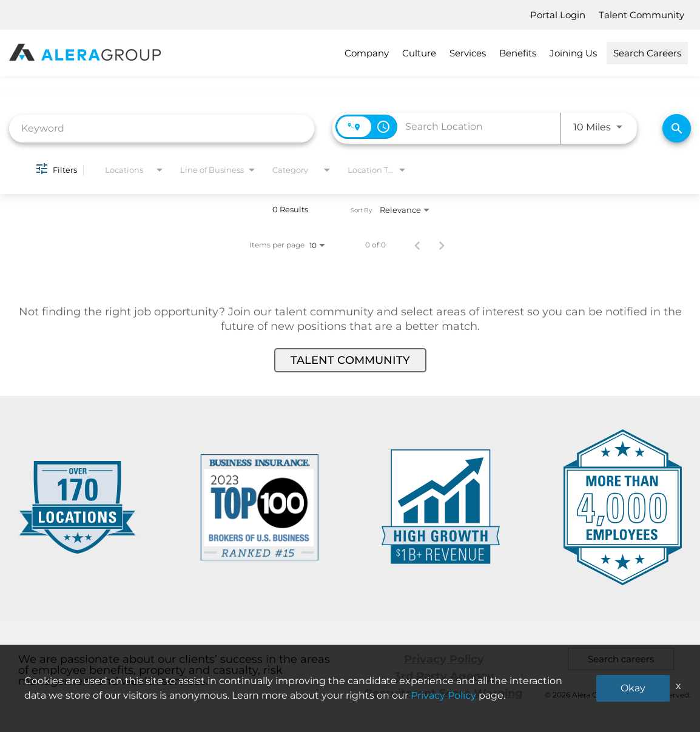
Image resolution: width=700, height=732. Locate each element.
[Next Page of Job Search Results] (442, 245)
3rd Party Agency (444, 676)
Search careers (621, 659)
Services (468, 53)
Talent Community (641, 15)
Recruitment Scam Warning (444, 693)
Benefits (518, 53)
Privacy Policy (444, 659)
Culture (419, 53)
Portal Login (558, 15)
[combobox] (162, 128)
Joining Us (573, 53)
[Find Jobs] (677, 128)
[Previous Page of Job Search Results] (417, 245)
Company (367, 53)
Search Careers (647, 53)
